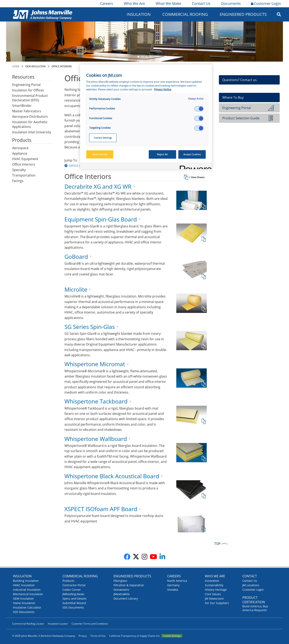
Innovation (212, 581)
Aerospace (20, 148)
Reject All (162, 154)
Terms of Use (98, 636)
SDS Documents (24, 612)
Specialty (19, 170)
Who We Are (134, 3)
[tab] (136, 178)
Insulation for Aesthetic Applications (30, 124)
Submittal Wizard (74, 603)
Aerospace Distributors (30, 117)
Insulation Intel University (32, 132)
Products (68, 581)
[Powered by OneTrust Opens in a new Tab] (194, 166)
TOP (217, 544)
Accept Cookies (192, 154)
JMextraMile (122, 594)
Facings (18, 181)
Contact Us (201, 3)
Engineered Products (243, 14)
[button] (66, 166)
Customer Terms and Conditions (90, 624)
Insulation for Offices (28, 90)
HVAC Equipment (25, 159)
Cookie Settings (172, 636)
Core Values (213, 594)
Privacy (83, 636)
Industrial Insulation (27, 590)
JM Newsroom (214, 599)
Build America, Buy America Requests (255, 608)
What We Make (168, 3)
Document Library (126, 599)
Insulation (139, 14)
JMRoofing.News (73, 594)
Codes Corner (72, 590)
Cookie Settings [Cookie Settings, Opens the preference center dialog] (103, 138)
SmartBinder (22, 106)
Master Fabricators (27, 111)
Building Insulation (26, 581)
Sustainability (214, 585)
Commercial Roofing (185, 14)
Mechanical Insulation (28, 594)
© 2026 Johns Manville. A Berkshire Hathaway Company (44, 636)
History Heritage (216, 590)
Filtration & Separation (129, 585)
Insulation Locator (58, 624)
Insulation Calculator (27, 607)
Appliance (20, 153)
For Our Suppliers (217, 603)
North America (177, 581)
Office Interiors (62, 66)
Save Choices (100, 154)
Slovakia (173, 590)
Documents (231, 3)
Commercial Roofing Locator (28, 624)
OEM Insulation (35, 66)
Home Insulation (24, 603)
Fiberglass (120, 581)
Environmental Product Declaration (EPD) (30, 98)
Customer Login (266, 3)
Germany (173, 585)
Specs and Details (74, 599)
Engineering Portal (26, 85)
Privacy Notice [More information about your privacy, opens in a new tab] (163, 89)
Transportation (24, 175)
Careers (106, 3)
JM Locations (251, 585)
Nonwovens (121, 590)
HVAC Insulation (24, 585)
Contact (250, 576)
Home (16, 66)
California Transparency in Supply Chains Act (134, 636)
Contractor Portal (74, 585)
